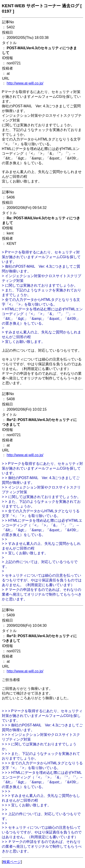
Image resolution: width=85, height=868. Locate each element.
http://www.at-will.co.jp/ (25, 83)
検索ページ (12, 862)
